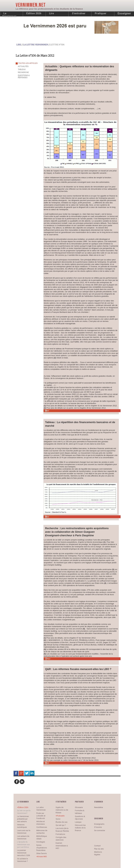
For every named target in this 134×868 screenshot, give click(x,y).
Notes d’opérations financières (42, 848)
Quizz (58, 819)
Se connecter (100, 830)
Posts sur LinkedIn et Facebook (41, 816)
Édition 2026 (23, 807)
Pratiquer (101, 13)
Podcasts (61, 816)
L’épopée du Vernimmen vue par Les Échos (23, 844)
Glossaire (79, 807)
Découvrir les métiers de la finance (80, 828)
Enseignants (99, 824)
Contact (97, 846)
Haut (47, 411)
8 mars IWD (42, 857)
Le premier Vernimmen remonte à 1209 (23, 853)
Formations (60, 834)
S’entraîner (79, 13)
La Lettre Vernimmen (36, 45)
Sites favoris (42, 853)
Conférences (42, 827)
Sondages (41, 842)
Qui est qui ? (61, 825)
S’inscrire (98, 827)
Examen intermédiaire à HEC (62, 846)
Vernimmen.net (31, 5)
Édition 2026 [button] (34, 13)
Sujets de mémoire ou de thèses (62, 810)
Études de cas (62, 822)
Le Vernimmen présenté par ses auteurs (23, 819)
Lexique (78, 822)
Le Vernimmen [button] (9, 14)
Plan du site (99, 849)
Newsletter (99, 807)
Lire (51, 13)
